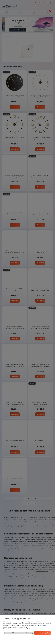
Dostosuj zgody (29, 633)
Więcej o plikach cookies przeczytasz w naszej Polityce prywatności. (21, 629)
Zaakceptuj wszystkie (42, 633)
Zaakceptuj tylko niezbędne (14, 633)
